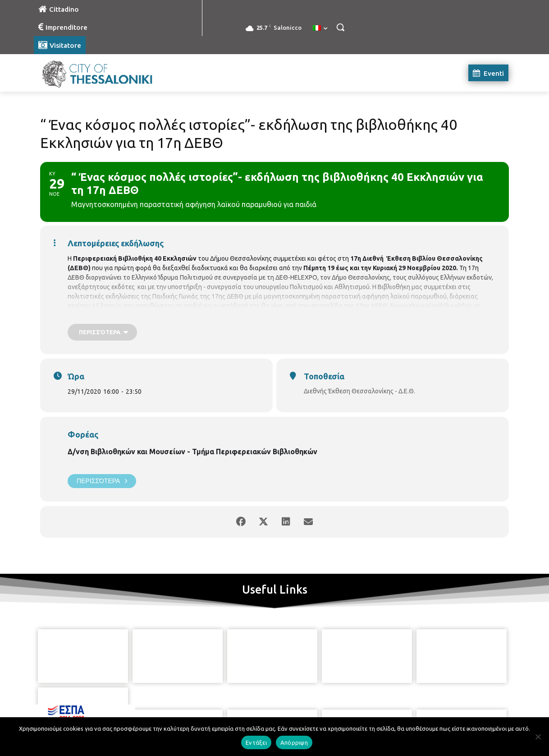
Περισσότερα (102, 481)
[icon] (316, 706)
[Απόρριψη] (538, 737)
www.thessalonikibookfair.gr (437, 306)
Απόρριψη (294, 742)
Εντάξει (256, 742)
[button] (340, 27)
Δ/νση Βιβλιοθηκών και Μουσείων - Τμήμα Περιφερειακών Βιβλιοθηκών (192, 452)
